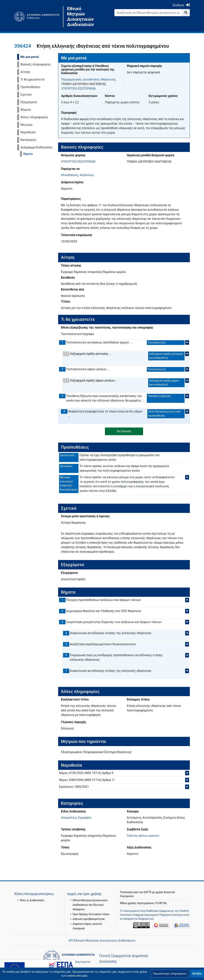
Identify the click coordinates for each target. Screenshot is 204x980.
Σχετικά (26, 95)
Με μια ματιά (30, 57)
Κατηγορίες (29, 140)
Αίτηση (25, 72)
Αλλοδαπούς (70, 175)
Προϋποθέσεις (31, 87)
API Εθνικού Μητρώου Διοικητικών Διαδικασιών (102, 941)
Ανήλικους (87, 175)
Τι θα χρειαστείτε (33, 79)
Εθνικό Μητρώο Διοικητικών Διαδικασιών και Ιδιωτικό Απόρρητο (90, 900)
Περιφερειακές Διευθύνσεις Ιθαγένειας (88, 79)
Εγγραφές (85, 818)
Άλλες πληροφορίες (34, 117)
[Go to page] (186, 13)
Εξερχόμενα (29, 102)
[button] (170, 974)
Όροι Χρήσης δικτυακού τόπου (91, 910)
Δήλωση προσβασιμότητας (89, 914)
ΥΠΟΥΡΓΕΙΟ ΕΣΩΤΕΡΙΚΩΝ (78, 88)
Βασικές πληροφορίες (36, 64)
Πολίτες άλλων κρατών (143, 836)
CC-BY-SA (161, 898)
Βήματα (26, 110)
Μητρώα (27, 125)
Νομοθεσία (28, 132)
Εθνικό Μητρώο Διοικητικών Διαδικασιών (81, 17)
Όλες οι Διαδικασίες (32, 896)
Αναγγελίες (69, 818)
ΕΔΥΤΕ (148, 887)
